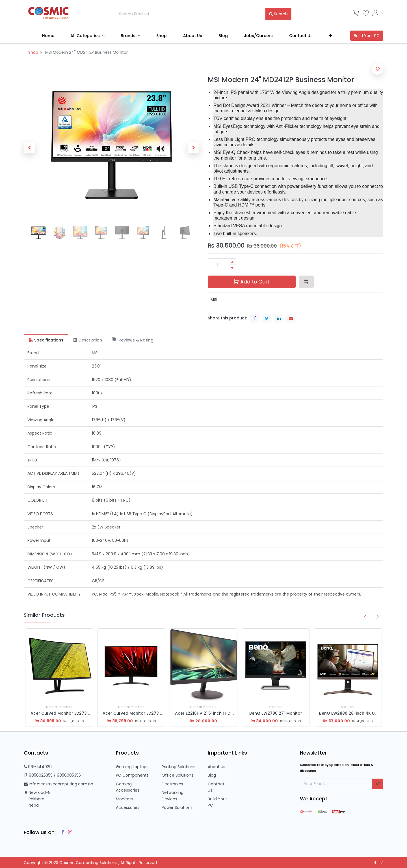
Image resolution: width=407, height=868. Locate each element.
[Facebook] (61, 832)
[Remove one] (232, 268)
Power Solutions (177, 807)
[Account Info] (378, 13)
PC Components (132, 775)
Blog (212, 775)
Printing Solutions (178, 767)
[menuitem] (48, 36)
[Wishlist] (366, 14)
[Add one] (232, 262)
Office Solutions (177, 775)
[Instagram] (69, 832)
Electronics (172, 784)
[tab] (46, 340)
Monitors (124, 799)
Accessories (128, 807)
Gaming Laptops (132, 767)
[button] (331, 36)
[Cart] (356, 14)
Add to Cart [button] (251, 282)
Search (278, 14)
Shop (33, 52)
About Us (217, 767)
